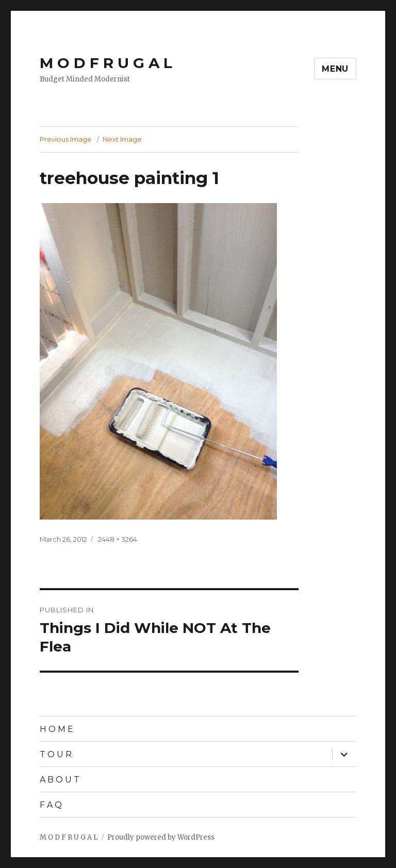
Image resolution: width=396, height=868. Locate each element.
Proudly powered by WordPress (161, 837)
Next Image (122, 139)
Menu (335, 69)
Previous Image (66, 139)
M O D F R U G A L (106, 63)
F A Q (51, 805)
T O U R (56, 754)
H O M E (56, 729)
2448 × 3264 (118, 539)
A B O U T (60, 780)
